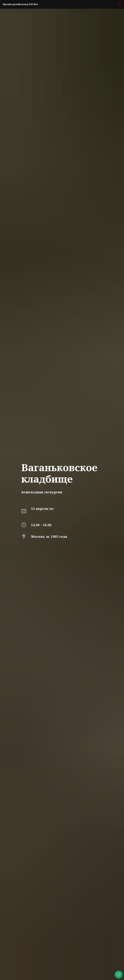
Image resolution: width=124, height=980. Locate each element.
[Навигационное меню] (119, 4)
